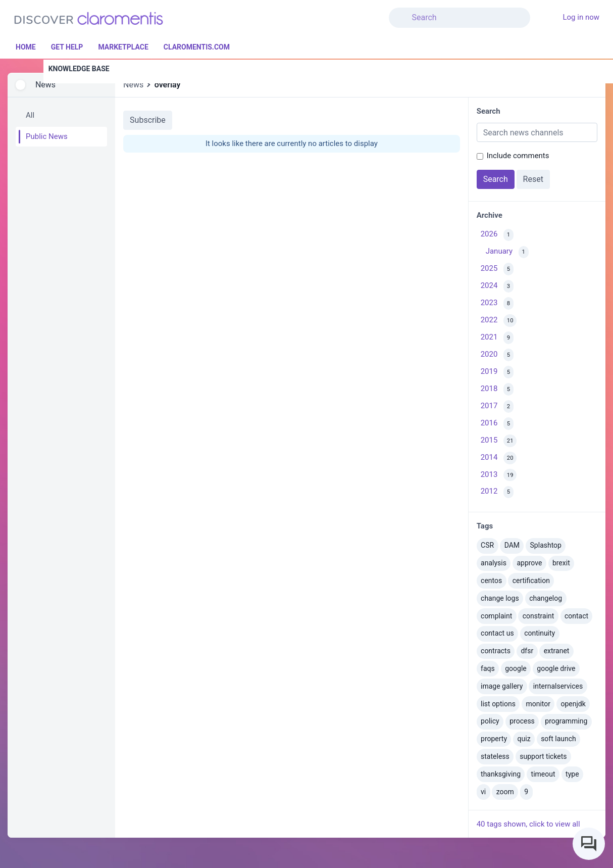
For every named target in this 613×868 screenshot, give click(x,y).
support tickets (543, 756)
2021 (497, 338)
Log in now (581, 17)
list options (498, 704)
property (494, 739)
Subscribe (148, 120)
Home (26, 47)
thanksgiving (501, 774)
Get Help (67, 47)
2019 (497, 372)
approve (529, 563)
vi (483, 792)
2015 (499, 441)
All (30, 115)
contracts (496, 651)
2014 (499, 458)
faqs (488, 668)
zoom (505, 792)
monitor (538, 704)
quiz (524, 739)
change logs (500, 598)
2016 (497, 424)
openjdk (573, 704)
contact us (497, 633)
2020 (497, 355)
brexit (561, 563)
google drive (556, 668)
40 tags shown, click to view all (528, 824)
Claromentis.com (197, 47)
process (522, 721)
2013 (499, 475)
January (507, 252)
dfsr (527, 651)
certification (531, 581)
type (572, 774)
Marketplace (123, 47)
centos (491, 581)
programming (566, 721)
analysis (494, 563)
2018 (497, 389)
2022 (499, 321)
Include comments (518, 156)
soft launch (558, 739)
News (45, 85)
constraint (539, 616)
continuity (540, 633)
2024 (497, 286)
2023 (497, 303)
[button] (549, 12)
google (516, 668)
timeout (543, 774)
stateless (495, 756)
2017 (497, 406)
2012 (497, 492)
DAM (512, 545)
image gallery (502, 686)
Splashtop (546, 545)
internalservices (558, 686)
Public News (47, 136)
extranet (557, 651)
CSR (487, 545)
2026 (497, 235)
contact (576, 616)
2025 (497, 269)
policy (490, 721)
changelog (546, 598)
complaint (496, 616)
